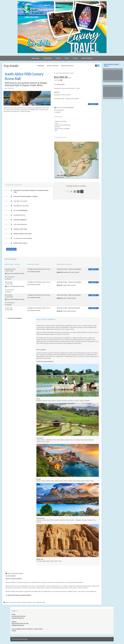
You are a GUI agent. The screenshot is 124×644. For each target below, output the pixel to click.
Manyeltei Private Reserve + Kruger (26, 196)
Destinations (48, 58)
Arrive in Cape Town (20, 229)
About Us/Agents (87, 58)
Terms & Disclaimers (59, 110)
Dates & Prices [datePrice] (53, 66)
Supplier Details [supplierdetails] (67, 66)
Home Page (35, 58)
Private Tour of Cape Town (23, 234)
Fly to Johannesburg (21, 210)
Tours (67, 58)
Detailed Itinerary (11, 249)
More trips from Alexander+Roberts (18, 595)
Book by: (60, 272)
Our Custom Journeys (15, 318)
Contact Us (93, 104)
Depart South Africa (20, 243)
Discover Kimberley (20, 220)
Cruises (58, 58)
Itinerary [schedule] (41, 66)
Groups (75, 58)
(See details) (70, 108)
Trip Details (11, 66)
